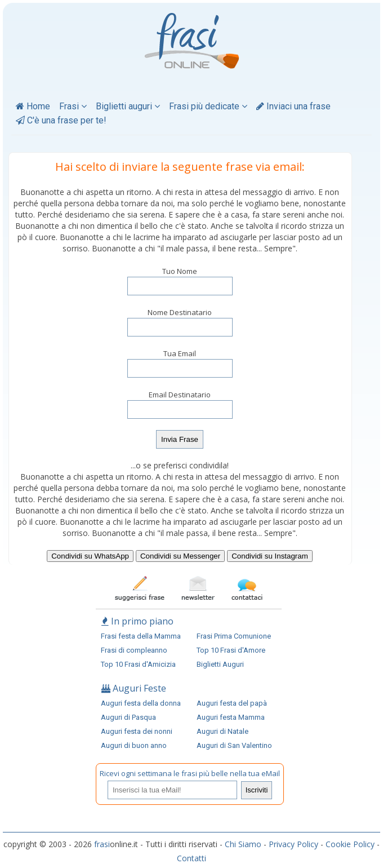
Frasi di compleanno (134, 650)
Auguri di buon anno (134, 745)
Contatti (191, 858)
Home (33, 106)
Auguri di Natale (222, 731)
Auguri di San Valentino (234, 745)
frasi (102, 844)
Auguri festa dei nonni (137, 731)
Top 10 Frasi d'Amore (231, 650)
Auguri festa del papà (232, 703)
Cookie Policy (350, 844)
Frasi (73, 106)
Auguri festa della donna (141, 703)
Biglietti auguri (128, 106)
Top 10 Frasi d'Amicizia (138, 664)
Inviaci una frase (293, 106)
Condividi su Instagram (270, 556)
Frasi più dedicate (208, 106)
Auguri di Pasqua (128, 717)
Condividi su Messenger (180, 556)
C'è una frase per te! (61, 120)
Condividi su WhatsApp (90, 556)
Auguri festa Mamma (231, 717)
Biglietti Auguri (220, 664)
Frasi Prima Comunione (234, 636)
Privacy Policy (293, 844)
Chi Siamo (243, 844)
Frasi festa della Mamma (141, 636)
